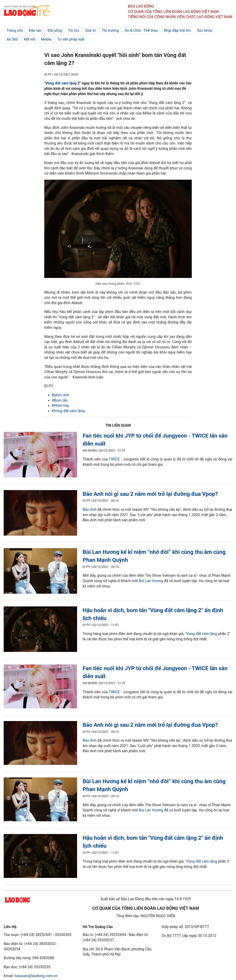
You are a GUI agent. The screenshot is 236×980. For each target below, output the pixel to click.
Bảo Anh (90, 509)
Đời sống (55, 30)
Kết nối (30, 39)
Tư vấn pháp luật (71, 39)
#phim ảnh (60, 395)
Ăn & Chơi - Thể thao (141, 30)
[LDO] (40, 455)
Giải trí (91, 30)
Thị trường (110, 30)
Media (46, 39)
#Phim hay (60, 405)
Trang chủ (15, 30)
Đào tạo (35, 30)
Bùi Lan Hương (151, 581)
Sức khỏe (205, 30)
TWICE (114, 459)
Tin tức (74, 30)
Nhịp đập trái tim (177, 30)
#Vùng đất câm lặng (68, 411)
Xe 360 (12, 39)
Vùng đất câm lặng (61, 83)
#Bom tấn (60, 400)
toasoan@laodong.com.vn (36, 976)
